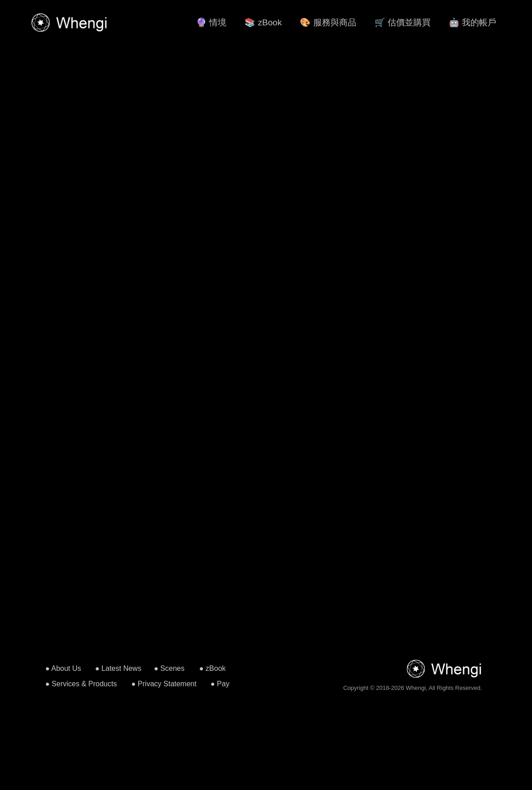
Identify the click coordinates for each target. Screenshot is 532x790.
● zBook (213, 668)
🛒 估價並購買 (403, 22)
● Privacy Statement (164, 684)
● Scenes (169, 668)
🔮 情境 (211, 22)
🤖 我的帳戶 (472, 22)
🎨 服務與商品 (328, 22)
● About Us (63, 668)
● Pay (220, 684)
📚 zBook (263, 22)
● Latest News (118, 668)
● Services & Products (81, 684)
